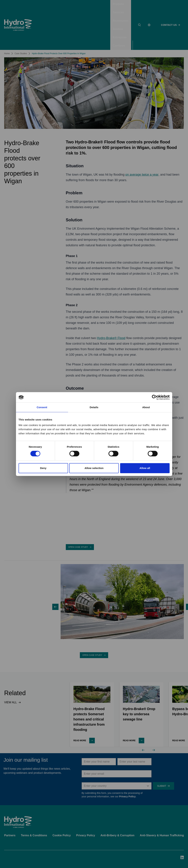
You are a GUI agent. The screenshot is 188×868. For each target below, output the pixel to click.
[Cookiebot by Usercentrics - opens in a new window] (154, 397)
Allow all (145, 468)
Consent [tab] (42, 407)
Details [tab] (94, 407)
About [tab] (146, 407)
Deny (43, 468)
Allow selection (94, 468)
